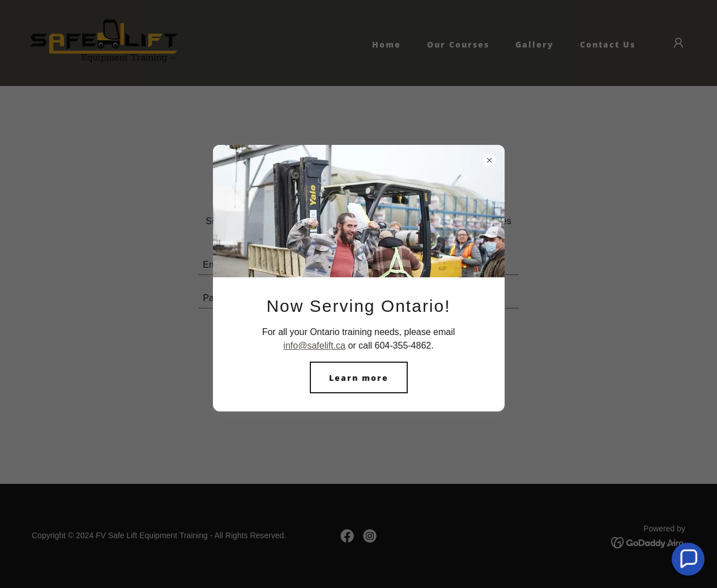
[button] (688, 559)
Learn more (359, 378)
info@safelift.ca (314, 345)
